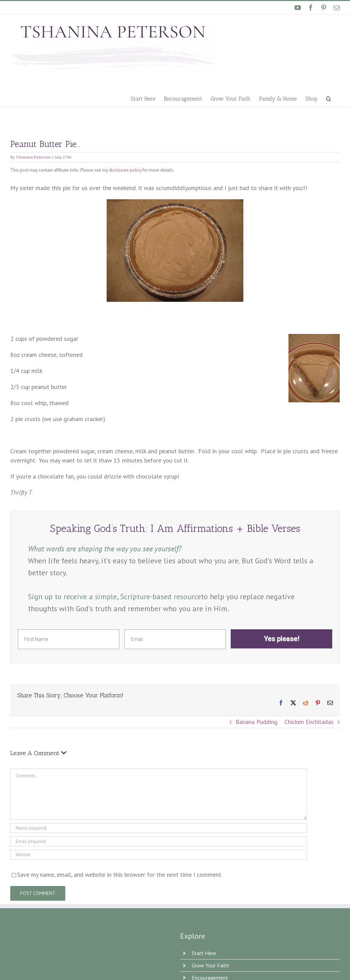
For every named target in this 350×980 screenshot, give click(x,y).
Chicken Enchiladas (309, 722)
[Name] (159, 828)
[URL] (159, 855)
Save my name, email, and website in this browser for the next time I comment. (120, 875)
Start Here (204, 953)
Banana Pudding (257, 722)
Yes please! (282, 639)
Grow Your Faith (210, 965)
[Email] (159, 841)
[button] (329, 98)
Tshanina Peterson (33, 157)
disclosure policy (125, 170)
